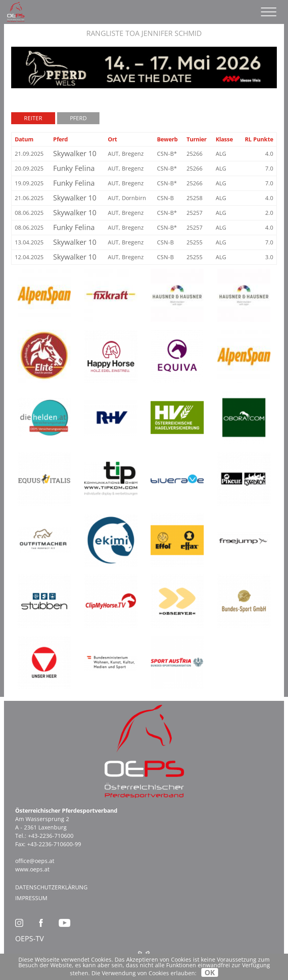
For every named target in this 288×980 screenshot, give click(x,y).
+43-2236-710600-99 (54, 844)
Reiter (33, 118)
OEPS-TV (30, 938)
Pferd (78, 118)
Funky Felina (74, 168)
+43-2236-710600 (51, 836)
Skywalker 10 (75, 153)
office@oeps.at (35, 861)
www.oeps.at (32, 869)
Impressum (31, 898)
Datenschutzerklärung (51, 887)
